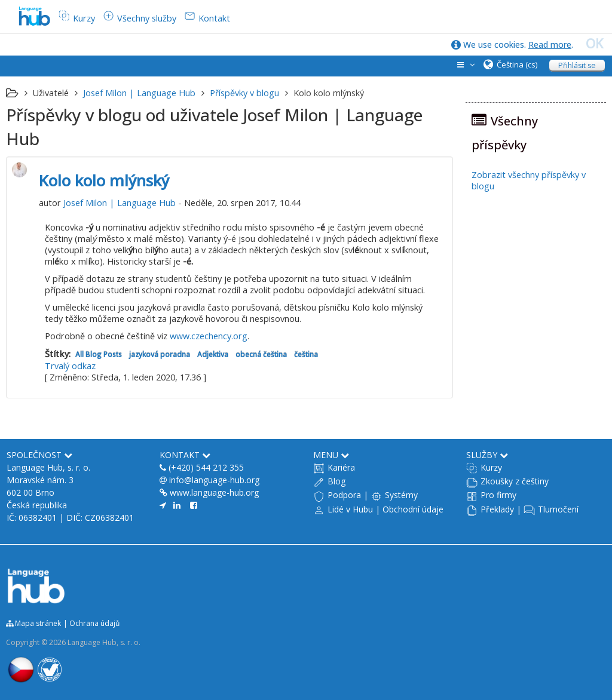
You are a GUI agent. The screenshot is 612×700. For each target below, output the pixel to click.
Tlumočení (558, 509)
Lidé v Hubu (350, 509)
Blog (336, 481)
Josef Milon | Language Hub (120, 203)
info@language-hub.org (214, 480)
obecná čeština (261, 354)
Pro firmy (498, 495)
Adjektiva (213, 354)
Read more (550, 44)
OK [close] (594, 44)
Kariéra (341, 467)
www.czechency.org (209, 336)
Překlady (497, 509)
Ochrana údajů (94, 623)
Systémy (401, 495)
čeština (306, 354)
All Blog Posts (99, 354)
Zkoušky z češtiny (515, 481)
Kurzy (491, 467)
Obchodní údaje (413, 509)
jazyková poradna (160, 354)
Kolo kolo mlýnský (104, 180)
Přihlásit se (577, 65)
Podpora (344, 495)
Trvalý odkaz (70, 366)
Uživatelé (51, 93)
